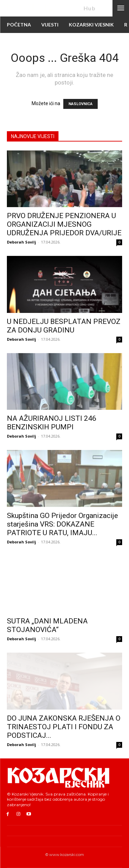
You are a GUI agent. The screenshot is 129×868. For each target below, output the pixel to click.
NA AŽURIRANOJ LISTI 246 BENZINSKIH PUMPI (52, 423)
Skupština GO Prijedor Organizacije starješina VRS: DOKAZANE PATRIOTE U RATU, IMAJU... (62, 524)
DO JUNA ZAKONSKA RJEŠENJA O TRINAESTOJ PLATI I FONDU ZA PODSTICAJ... (64, 727)
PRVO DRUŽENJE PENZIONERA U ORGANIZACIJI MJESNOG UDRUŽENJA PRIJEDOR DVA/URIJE (64, 224)
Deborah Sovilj (21, 242)
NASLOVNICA (80, 104)
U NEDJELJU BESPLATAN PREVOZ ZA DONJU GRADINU (64, 326)
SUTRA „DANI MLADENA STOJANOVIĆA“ (47, 625)
